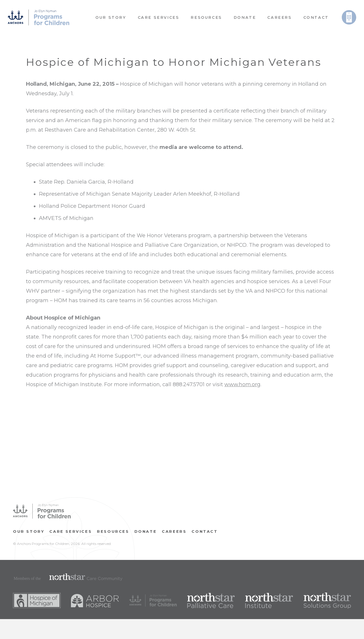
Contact (204, 531)
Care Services (71, 531)
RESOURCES (113, 531)
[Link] (39, 17)
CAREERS (174, 531)
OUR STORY (29, 531)
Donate (146, 531)
